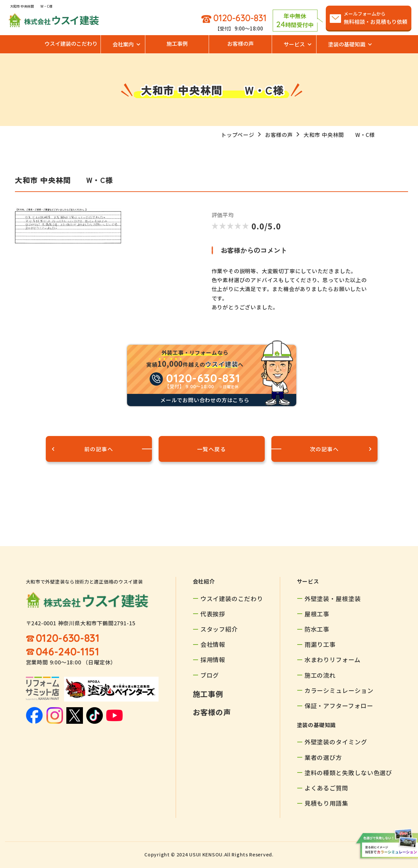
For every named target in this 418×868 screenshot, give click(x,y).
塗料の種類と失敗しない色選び (348, 773)
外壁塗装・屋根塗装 (333, 598)
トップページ (238, 135)
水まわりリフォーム (333, 659)
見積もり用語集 (326, 803)
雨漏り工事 (320, 644)
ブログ (210, 675)
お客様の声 (241, 43)
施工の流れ (320, 675)
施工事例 (177, 43)
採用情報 (213, 659)
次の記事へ (324, 449)
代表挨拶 (213, 614)
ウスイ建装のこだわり (71, 43)
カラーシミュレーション (339, 690)
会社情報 (213, 644)
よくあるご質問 (326, 788)
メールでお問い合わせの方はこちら (205, 400)
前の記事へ (99, 449)
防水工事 (317, 629)
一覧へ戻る (212, 449)
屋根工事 (317, 614)
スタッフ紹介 (219, 629)
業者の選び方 (323, 757)
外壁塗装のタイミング (336, 742)
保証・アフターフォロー (339, 706)
